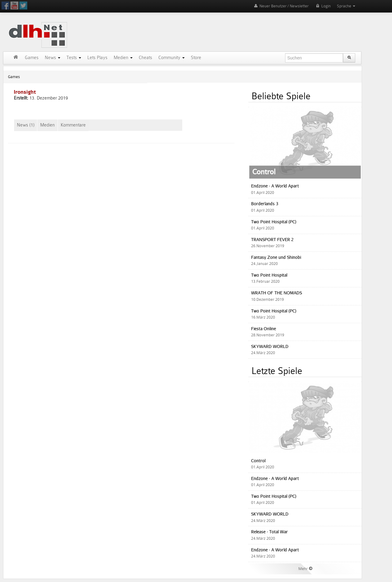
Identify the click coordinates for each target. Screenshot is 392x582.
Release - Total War (269, 532)
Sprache (346, 6)
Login (323, 6)
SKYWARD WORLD (270, 346)
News (53, 58)
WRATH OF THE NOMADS (277, 293)
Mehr (306, 569)
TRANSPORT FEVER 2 (272, 239)
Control (264, 172)
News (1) (26, 125)
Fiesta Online (264, 329)
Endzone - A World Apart (275, 186)
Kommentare (73, 125)
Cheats (145, 58)
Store (196, 58)
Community (171, 58)
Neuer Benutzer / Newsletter (281, 6)
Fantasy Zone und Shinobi (276, 257)
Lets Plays (97, 58)
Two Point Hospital (269, 275)
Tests (74, 58)
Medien (123, 58)
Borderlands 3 (265, 204)
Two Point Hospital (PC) (274, 222)
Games (32, 58)
